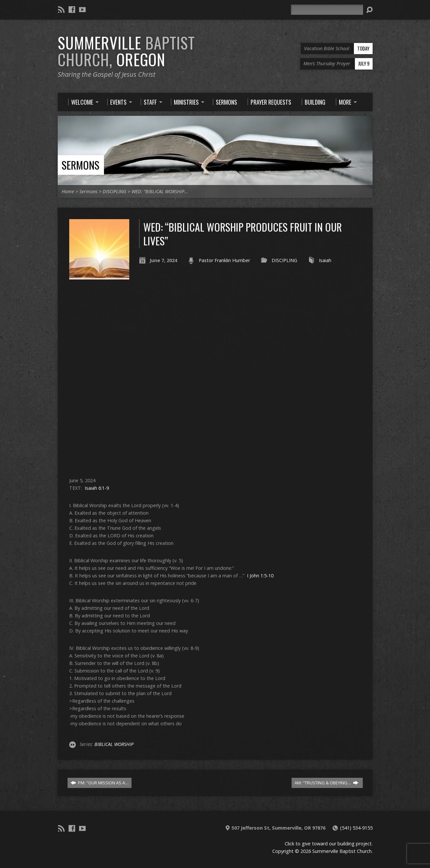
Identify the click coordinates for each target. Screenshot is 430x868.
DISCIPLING (114, 191)
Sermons (81, 165)
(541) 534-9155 (356, 828)
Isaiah (325, 260)
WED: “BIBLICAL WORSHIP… (160, 191)
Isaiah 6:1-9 (97, 488)
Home (68, 191)
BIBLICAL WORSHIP (114, 744)
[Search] (327, 10)
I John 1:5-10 (260, 576)
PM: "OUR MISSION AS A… (100, 783)
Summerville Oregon (126, 51)
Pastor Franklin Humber (224, 260)
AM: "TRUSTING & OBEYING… (327, 783)
